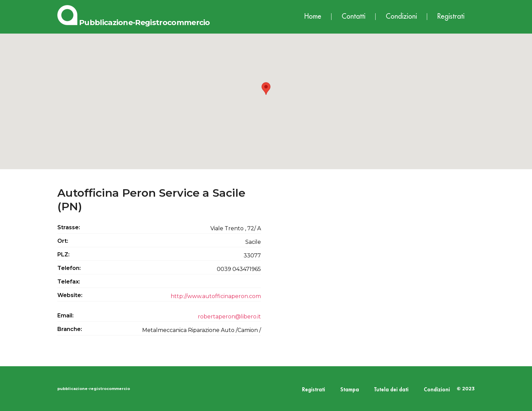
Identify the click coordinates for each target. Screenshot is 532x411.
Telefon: (69, 268)
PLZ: (63, 255)
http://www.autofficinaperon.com (216, 296)
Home (313, 16)
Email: (65, 316)
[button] (266, 95)
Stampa (350, 390)
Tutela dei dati (391, 390)
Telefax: (69, 282)
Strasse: (69, 227)
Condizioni (401, 16)
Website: (70, 295)
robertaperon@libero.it (229, 317)
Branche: (70, 329)
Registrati (451, 16)
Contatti (354, 16)
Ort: (63, 241)
